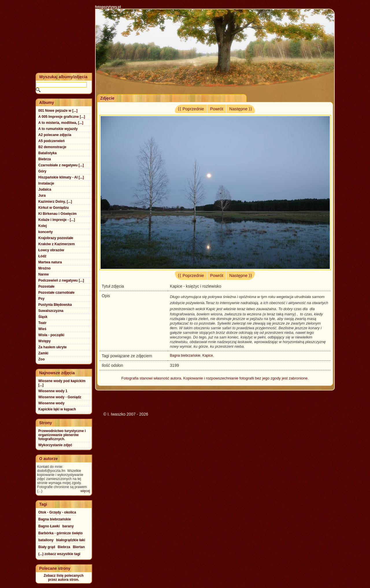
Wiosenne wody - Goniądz (60, 397)
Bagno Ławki (49, 526)
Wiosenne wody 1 (53, 391)
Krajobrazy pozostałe (56, 238)
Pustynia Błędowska (55, 305)
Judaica (45, 189)
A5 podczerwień (52, 141)
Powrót (217, 109)
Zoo (42, 359)
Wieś (42, 329)
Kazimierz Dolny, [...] (55, 202)
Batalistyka (48, 153)
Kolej (43, 226)
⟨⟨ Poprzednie (191, 109)
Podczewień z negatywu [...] (61, 280)
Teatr (42, 323)
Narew (44, 274)
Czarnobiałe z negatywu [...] (61, 165)
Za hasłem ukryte (53, 347)
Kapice (208, 356)
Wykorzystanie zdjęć (55, 445)
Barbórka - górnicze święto (61, 533)
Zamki (44, 353)
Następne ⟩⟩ (241, 109)
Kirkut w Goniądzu (54, 208)
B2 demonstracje (52, 147)
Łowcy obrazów (51, 250)
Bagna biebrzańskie (185, 356)
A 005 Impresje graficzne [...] (62, 117)
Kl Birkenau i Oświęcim (58, 214)
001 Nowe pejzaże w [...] (58, 111)
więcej (85, 491)
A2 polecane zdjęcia (55, 135)
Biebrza (45, 159)
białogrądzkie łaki (71, 540)
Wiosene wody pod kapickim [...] (62, 383)
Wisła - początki (51, 335)
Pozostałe (47, 286)
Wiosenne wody (52, 403)
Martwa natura (50, 262)
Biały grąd (47, 547)
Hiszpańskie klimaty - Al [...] (61, 177)
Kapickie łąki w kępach (57, 409)
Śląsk (43, 317)
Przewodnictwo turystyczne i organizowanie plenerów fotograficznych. (62, 435)
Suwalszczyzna (51, 311)
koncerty (46, 232)
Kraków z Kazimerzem (57, 244)
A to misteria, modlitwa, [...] (61, 123)
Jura (42, 196)
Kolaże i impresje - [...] (57, 220)
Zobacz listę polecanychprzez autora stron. (64, 578)
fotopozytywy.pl (108, 7)
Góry (42, 171)
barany (68, 526)
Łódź (42, 256)
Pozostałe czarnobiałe (57, 293)
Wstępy (45, 341)
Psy (41, 299)
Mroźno (45, 268)
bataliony (46, 540)
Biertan (79, 547)
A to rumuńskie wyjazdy (58, 129)
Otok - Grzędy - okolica (57, 512)
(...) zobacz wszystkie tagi (59, 554)
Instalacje (46, 183)
